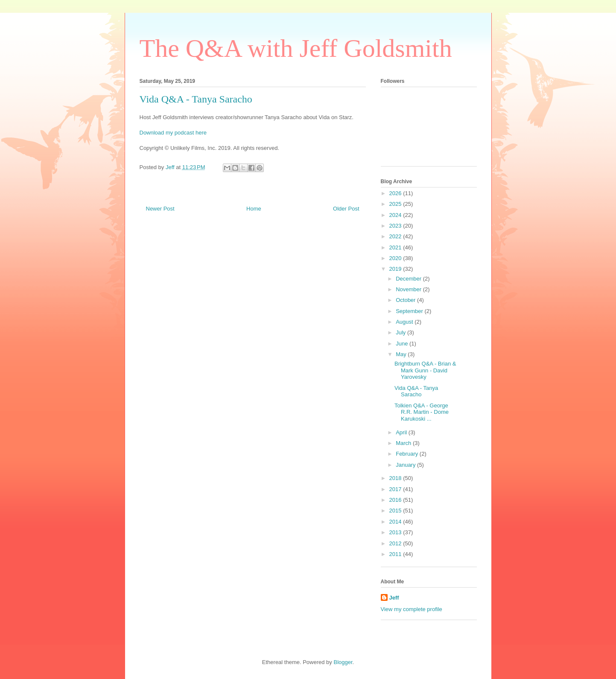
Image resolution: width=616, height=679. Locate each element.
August (405, 322)
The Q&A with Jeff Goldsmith (296, 48)
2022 (396, 236)
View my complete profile (412, 609)
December (409, 279)
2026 (396, 193)
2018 (396, 478)
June (403, 344)
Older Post (346, 209)
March (404, 443)
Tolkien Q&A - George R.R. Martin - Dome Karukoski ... (422, 412)
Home (254, 209)
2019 (396, 269)
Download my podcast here (173, 133)
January (406, 465)
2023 (396, 226)
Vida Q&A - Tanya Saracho (416, 391)
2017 (396, 489)
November (409, 289)
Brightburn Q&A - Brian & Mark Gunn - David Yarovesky (425, 370)
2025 (396, 204)
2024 (396, 215)
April (402, 432)
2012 (396, 543)
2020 (396, 258)
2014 (396, 522)
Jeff (394, 598)
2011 (396, 554)
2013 (396, 532)
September (410, 311)
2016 (396, 500)
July (401, 332)
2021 (396, 247)
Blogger (343, 662)
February (408, 454)
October (406, 300)
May (402, 354)
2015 (396, 511)
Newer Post (160, 209)
